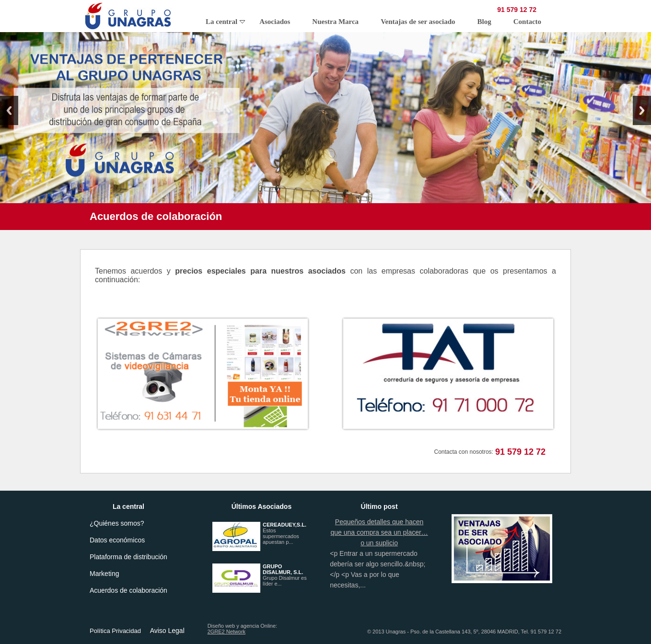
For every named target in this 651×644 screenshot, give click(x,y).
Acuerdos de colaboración (128, 590)
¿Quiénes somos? (117, 523)
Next (642, 110)
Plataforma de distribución (128, 557)
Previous (9, 110)
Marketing (104, 574)
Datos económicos (117, 540)
